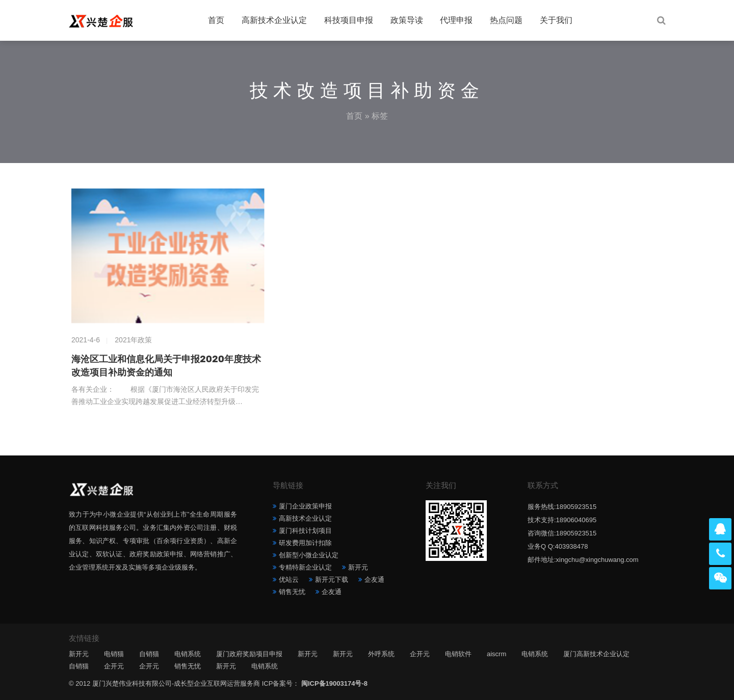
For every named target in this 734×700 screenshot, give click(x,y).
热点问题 (506, 20)
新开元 (358, 567)
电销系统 (188, 654)
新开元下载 (332, 580)
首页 (216, 20)
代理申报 (456, 20)
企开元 (420, 654)
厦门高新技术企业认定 (596, 654)
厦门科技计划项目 (305, 531)
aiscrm (496, 654)
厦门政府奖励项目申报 (249, 654)
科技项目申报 (349, 20)
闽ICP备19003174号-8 (334, 683)
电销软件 (458, 654)
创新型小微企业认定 (309, 555)
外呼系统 (381, 654)
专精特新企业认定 (305, 567)
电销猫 (114, 654)
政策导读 (407, 20)
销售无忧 (292, 592)
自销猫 (149, 654)
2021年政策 (133, 340)
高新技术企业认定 (274, 20)
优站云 (289, 580)
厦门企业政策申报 (305, 506)
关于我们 (556, 20)
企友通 (374, 580)
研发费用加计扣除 (305, 543)
